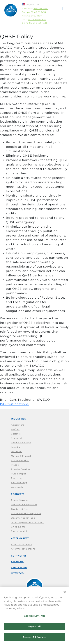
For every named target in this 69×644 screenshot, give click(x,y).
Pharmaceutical (20, 460)
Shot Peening (19, 483)
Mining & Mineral (21, 456)
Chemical (17, 438)
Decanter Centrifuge (23, 518)
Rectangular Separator (24, 505)
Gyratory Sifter (20, 509)
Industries (18, 419)
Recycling (17, 478)
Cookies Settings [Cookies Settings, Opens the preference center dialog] (34, 616)
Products (18, 494)
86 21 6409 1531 (38, 23)
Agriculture (18, 425)
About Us (17, 562)
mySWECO (17, 573)
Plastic (15, 465)
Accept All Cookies (34, 637)
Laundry (16, 447)
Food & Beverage (21, 443)
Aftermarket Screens (23, 549)
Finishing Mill (19, 531)
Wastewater (18, 487)
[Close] (65, 592)
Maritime (16, 452)
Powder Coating (21, 469)
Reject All (34, 626)
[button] (63, 9)
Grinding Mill (19, 527)
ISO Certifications (14, 404)
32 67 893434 (39, 12)
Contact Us (19, 556)
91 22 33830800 (37, 19)
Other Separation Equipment (28, 522)
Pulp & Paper (19, 474)
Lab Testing (19, 567)
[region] (34, 615)
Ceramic (16, 434)
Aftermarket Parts (22, 544)
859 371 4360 (41, 9)
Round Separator (21, 500)
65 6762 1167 (35, 16)
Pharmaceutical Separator (26, 513)
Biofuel (15, 429)
